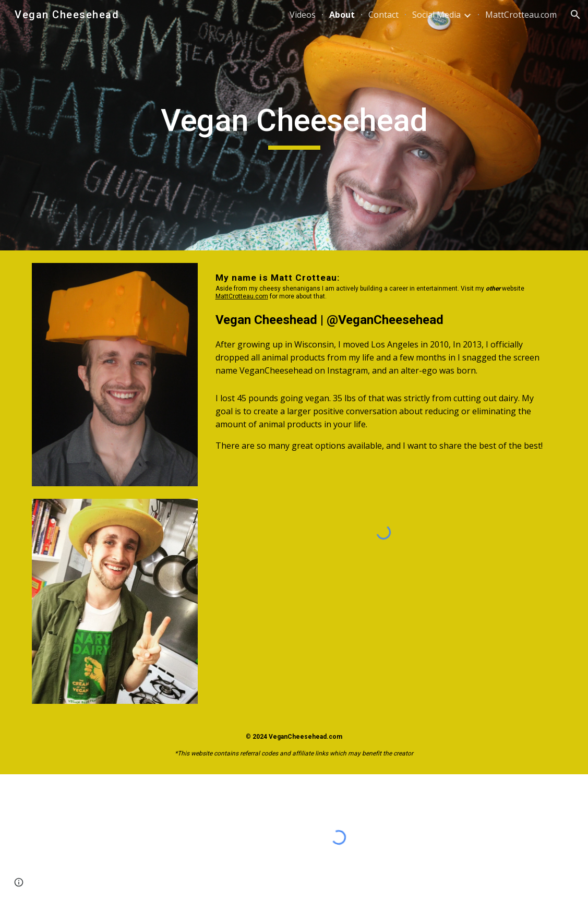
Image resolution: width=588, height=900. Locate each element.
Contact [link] (383, 15)
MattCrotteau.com (242, 296)
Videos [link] (303, 15)
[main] (294, 125)
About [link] (342, 15)
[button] (575, 15)
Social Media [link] (436, 15)
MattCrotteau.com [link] (521, 15)
